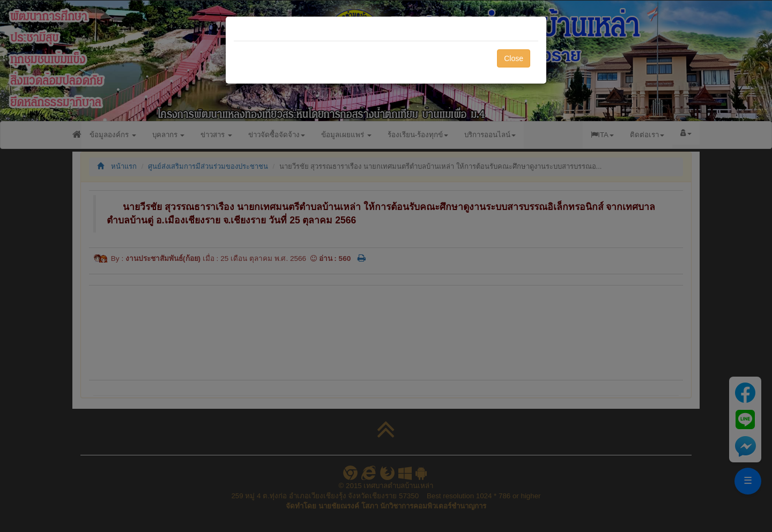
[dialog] (386, 266)
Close (514, 58)
